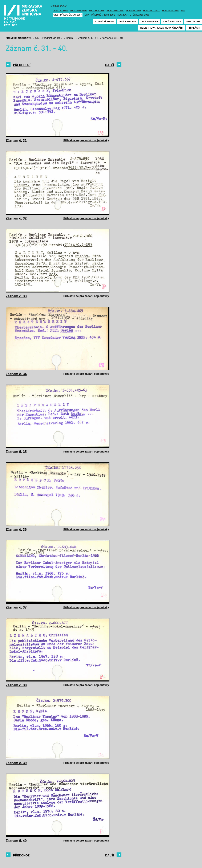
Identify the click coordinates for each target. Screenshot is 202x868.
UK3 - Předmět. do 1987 (68, 15)
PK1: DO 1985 (97, 11)
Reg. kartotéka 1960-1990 (133, 15)
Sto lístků (193, 21)
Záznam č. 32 (16, 218)
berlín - (71, 38)
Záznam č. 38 (16, 685)
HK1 (183, 11)
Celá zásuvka (172, 21)
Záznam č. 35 (16, 452)
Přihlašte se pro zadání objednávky (86, 140)
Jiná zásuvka (149, 21)
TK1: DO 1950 (133, 11)
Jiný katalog (127, 21)
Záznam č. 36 (16, 530)
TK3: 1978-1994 (170, 11)
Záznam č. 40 (16, 841)
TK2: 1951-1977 (151, 11)
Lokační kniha (105, 21)
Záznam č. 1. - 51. (88, 38)
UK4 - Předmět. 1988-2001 (100, 15)
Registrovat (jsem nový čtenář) (161, 28)
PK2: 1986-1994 (115, 11)
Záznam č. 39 (16, 763)
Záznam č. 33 (16, 296)
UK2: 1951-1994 (79, 11)
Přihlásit (194, 28)
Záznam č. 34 (16, 374)
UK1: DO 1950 (60, 11)
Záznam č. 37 (16, 607)
